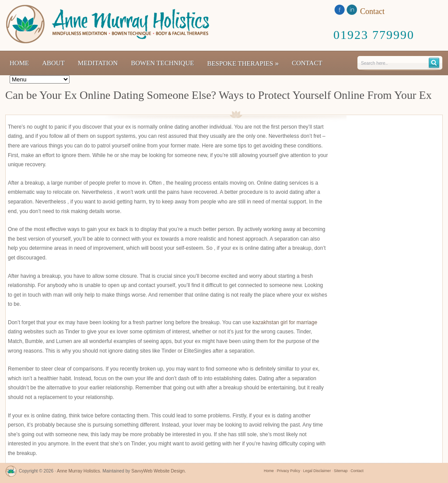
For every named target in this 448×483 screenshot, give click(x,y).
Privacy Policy (289, 471)
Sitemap (341, 471)
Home (19, 63)
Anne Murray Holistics (79, 471)
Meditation (98, 63)
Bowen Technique (162, 63)
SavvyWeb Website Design (158, 471)
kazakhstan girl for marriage (285, 322)
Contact (307, 63)
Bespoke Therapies (243, 63)
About (53, 63)
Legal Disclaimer (317, 471)
